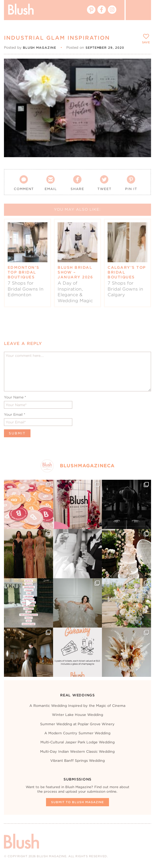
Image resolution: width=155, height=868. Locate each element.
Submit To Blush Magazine (77, 802)
